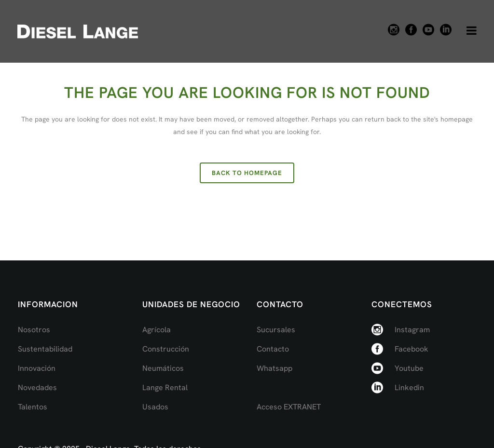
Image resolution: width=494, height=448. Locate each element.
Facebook (412, 349)
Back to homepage (247, 173)
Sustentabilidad (45, 349)
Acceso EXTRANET (289, 407)
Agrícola (157, 330)
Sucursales (276, 330)
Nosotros (34, 330)
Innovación (37, 368)
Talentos (33, 407)
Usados (155, 407)
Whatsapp (274, 368)
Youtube (409, 368)
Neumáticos (163, 368)
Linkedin (409, 387)
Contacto (273, 349)
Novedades (37, 387)
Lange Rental (165, 387)
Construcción (166, 349)
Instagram (412, 330)
